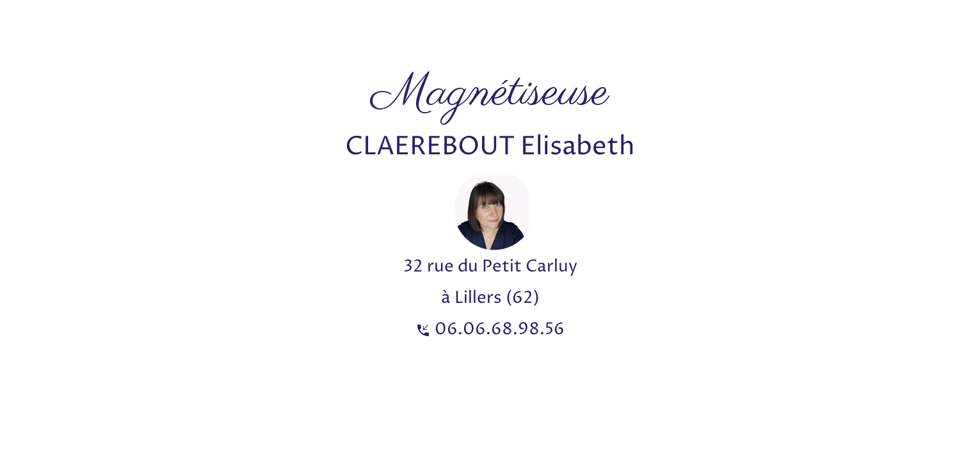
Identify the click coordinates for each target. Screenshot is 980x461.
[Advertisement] (233, 29)
